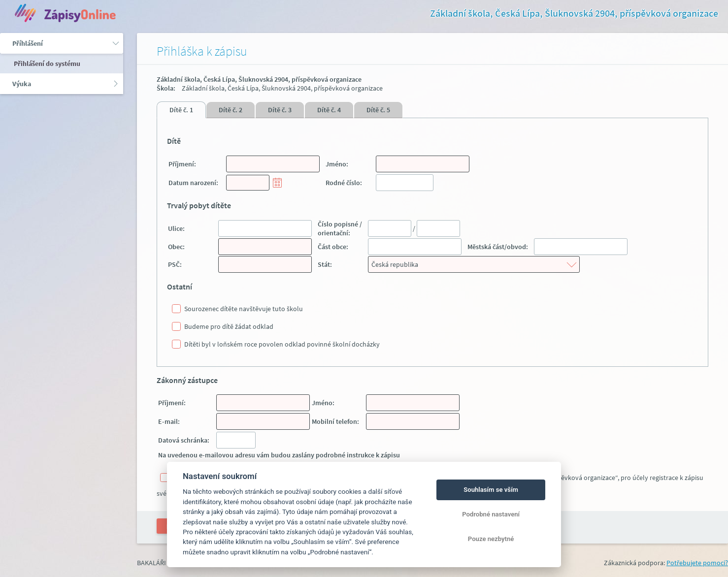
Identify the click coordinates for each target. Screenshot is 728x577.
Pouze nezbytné (491, 539)
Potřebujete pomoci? (697, 563)
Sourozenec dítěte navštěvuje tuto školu (244, 309)
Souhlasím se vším (491, 490)
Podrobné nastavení (491, 514)
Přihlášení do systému (46, 64)
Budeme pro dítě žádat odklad (229, 326)
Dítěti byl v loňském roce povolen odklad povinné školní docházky (282, 344)
